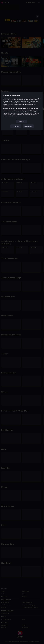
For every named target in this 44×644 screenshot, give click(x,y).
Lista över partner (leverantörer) (11, 116)
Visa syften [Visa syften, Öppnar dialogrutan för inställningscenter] (21, 121)
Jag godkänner (28, 126)
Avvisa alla (16, 126)
